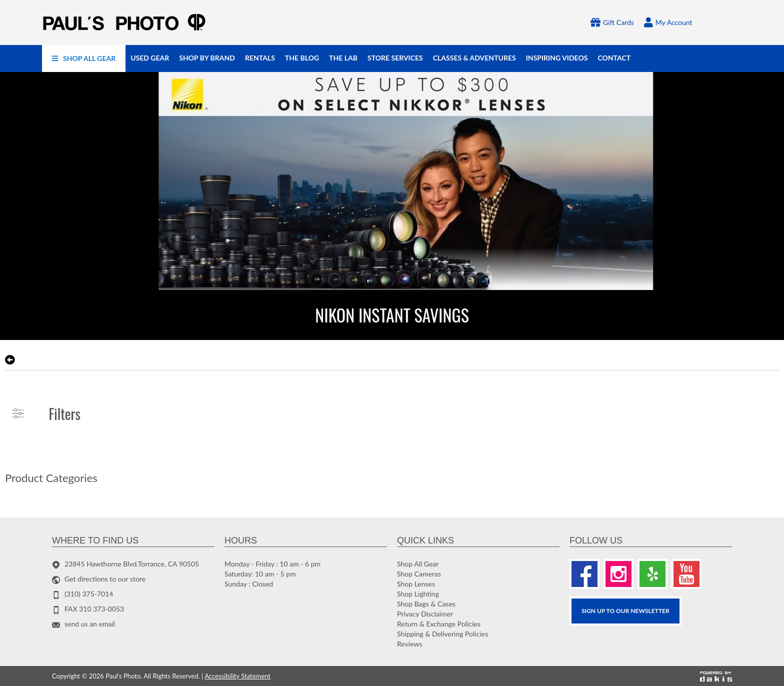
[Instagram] (618, 574)
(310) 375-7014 (89, 594)
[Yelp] (652, 574)
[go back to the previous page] (10, 360)
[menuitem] (84, 58)
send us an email (90, 624)
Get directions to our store (105, 579)
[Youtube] (686, 574)
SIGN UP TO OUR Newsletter (625, 611)
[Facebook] (584, 574)
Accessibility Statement (237, 676)
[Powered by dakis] (716, 676)
